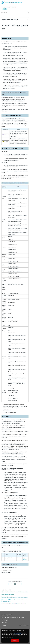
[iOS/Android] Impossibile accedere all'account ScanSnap (15, 597)
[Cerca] (15, 13)
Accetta (15, 640)
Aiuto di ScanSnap (5, 619)
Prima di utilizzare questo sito (7, 614)
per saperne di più (18, 633)
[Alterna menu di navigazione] (26, 3)
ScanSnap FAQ (4, 621)
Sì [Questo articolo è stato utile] (11, 584)
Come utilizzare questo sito (8, 595)
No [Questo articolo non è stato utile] (19, 584)
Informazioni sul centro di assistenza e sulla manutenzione (15, 592)
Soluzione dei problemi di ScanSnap (9, 7)
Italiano (4, 625)
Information (5, 8)
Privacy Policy (4, 622)
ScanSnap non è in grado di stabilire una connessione (14, 604)
